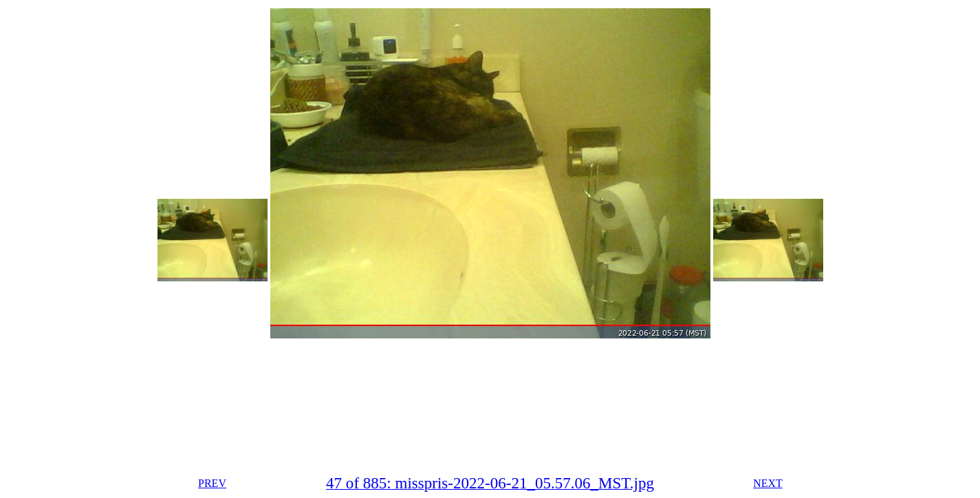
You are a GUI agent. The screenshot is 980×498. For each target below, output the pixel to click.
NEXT (768, 483)
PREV (212, 483)
